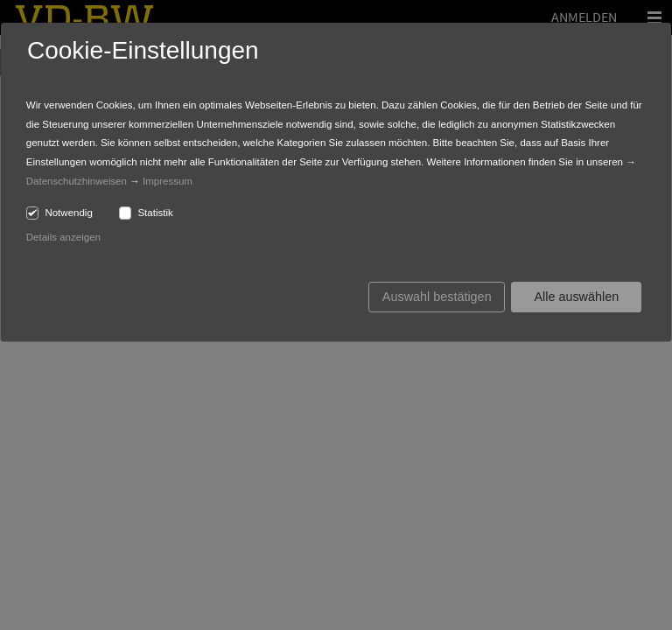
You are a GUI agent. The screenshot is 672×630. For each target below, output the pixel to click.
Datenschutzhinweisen (77, 181)
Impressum (168, 181)
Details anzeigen (63, 237)
